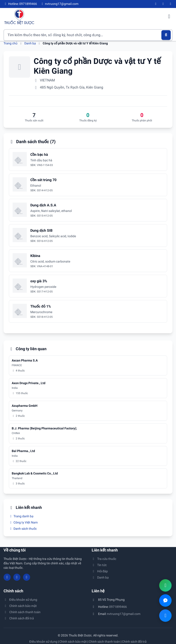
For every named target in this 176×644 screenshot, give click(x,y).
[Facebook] (156, 4)
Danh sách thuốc (23, 529)
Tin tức (99, 565)
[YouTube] (163, 4)
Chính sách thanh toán (22, 612)
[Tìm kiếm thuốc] (88, 35)
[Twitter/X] (171, 4)
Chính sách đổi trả (19, 618)
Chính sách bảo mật (20, 606)
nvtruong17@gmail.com (124, 614)
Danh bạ (30, 43)
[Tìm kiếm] (166, 35)
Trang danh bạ (21, 516)
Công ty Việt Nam (23, 522)
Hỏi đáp (100, 571)
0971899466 (118, 607)
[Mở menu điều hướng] (169, 17)
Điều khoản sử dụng (20, 600)
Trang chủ (11, 43)
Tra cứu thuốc (104, 559)
